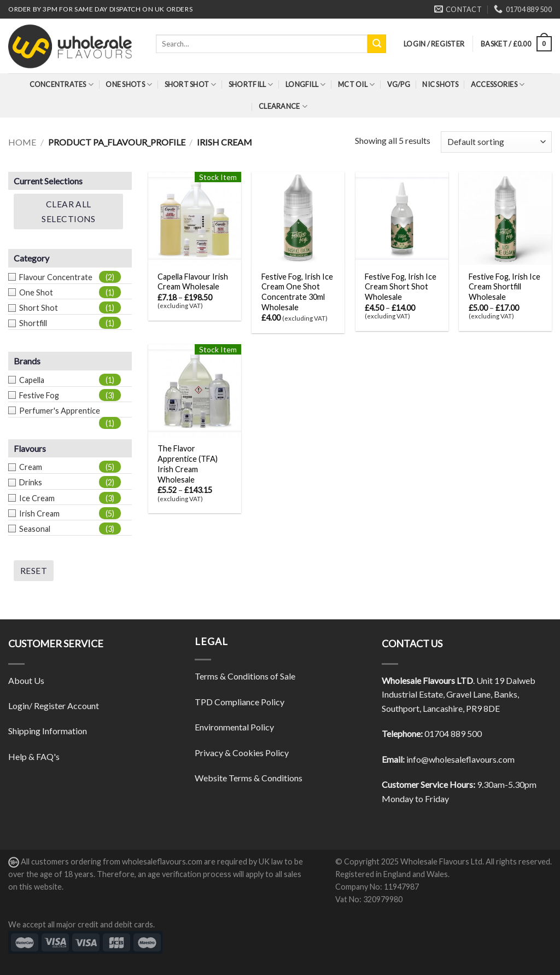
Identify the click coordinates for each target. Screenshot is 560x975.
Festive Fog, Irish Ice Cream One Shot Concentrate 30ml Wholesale (297, 292)
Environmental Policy (234, 727)
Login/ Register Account (54, 706)
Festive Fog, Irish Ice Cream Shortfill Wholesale (504, 287)
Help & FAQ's (34, 756)
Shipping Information (48, 731)
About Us (26, 680)
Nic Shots (440, 84)
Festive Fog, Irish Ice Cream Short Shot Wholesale (401, 287)
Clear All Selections (68, 211)
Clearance (283, 106)
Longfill (306, 85)
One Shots (129, 85)
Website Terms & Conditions (249, 778)
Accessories (498, 85)
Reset (34, 571)
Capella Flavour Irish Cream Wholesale (193, 282)
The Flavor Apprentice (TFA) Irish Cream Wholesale (188, 464)
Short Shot (191, 85)
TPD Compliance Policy (240, 702)
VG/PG (399, 84)
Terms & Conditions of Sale (245, 676)
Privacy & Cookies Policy (242, 753)
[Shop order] (496, 142)
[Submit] (377, 44)
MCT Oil (356, 85)
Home (22, 142)
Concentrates (62, 85)
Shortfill (251, 85)
